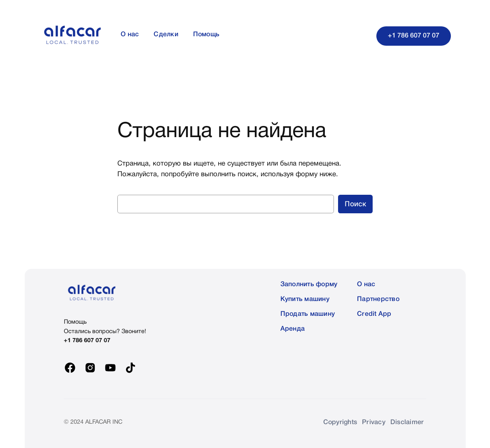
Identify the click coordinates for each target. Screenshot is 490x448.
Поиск (355, 204)
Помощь (75, 322)
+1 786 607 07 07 (414, 36)
